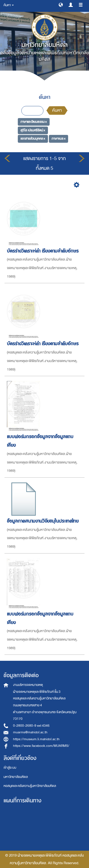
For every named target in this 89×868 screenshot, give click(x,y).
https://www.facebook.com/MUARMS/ (41, 746)
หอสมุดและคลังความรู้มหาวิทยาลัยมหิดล (30, 786)
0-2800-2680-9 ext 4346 (31, 726)
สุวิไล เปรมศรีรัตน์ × (33, 130)
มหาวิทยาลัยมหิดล (16, 777)
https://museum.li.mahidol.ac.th (36, 739)
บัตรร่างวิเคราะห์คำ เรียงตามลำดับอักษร (43, 251)
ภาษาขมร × (59, 139)
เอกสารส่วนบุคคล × (33, 139)
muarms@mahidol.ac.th (30, 732)
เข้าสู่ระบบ (10, 768)
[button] (61, 5)
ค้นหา (57, 110)
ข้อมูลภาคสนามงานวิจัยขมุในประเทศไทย (43, 521)
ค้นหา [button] (9, 5)
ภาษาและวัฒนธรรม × (34, 122)
